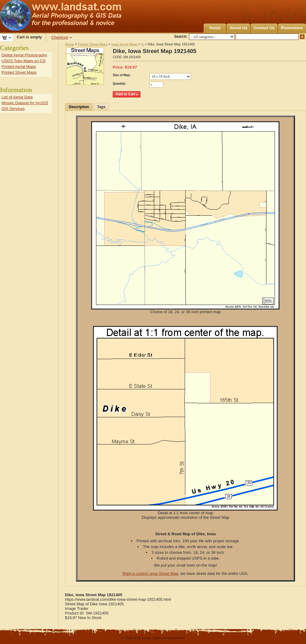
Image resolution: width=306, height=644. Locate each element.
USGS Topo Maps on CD (23, 61)
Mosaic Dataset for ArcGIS (25, 103)
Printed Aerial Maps (19, 67)
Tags (101, 107)
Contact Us (264, 28)
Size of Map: (122, 75)
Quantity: (119, 84)
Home (215, 28)
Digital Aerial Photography (24, 55)
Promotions (292, 28)
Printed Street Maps (93, 44)
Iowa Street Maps (124, 44)
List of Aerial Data (17, 97)
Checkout (60, 37)
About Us (238, 28)
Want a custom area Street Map (150, 573)
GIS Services (13, 109)
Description (79, 107)
